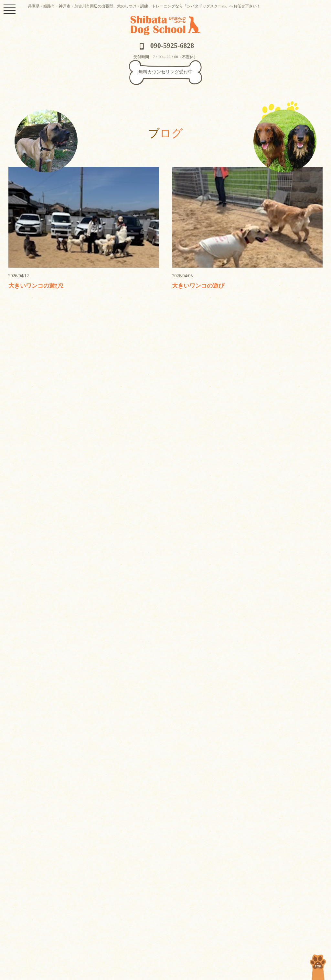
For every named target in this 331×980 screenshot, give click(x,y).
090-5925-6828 (166, 45)
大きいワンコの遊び (198, 286)
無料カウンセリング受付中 (165, 72)
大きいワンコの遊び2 (36, 286)
